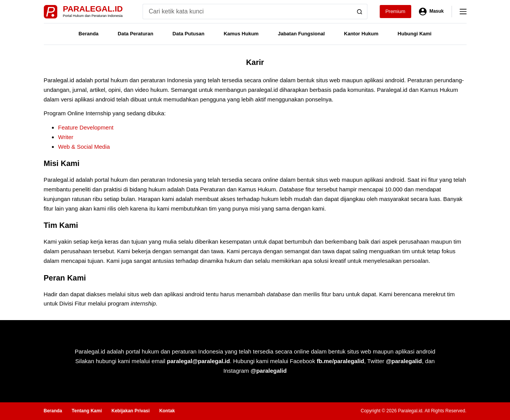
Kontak (167, 411)
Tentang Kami (87, 411)
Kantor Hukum (361, 34)
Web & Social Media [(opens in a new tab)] (84, 147)
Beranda (88, 34)
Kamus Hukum (241, 34)
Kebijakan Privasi (130, 411)
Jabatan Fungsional (301, 34)
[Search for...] (247, 12)
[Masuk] (431, 12)
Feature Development (86, 127)
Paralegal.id (93, 9)
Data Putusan (189, 34)
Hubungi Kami (415, 34)
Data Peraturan (135, 34)
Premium (395, 11)
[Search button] (360, 12)
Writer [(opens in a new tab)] (66, 137)
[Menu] (463, 12)
